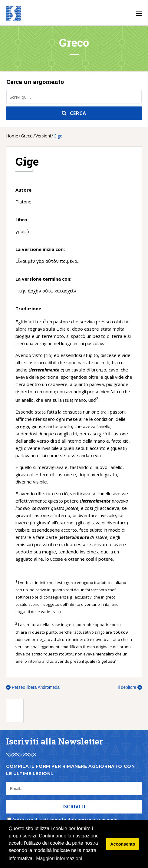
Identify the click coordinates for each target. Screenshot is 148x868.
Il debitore (130, 687)
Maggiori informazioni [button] (59, 858)
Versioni (43, 136)
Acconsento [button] (123, 844)
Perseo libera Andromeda (33, 687)
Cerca (78, 113)
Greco (27, 136)
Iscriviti (74, 807)
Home (12, 136)
